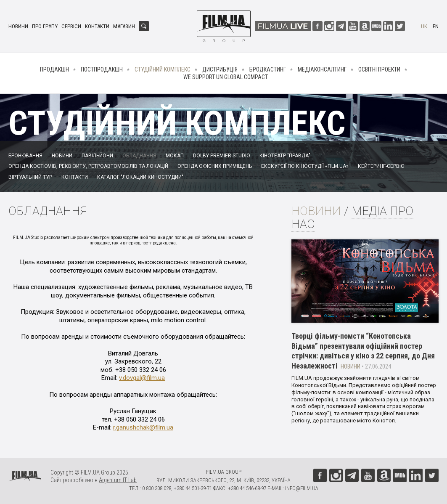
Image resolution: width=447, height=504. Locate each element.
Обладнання (139, 156)
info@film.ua (302, 488)
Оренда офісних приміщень (215, 166)
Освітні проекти (379, 69)
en (436, 26)
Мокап (175, 156)
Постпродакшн (102, 69)
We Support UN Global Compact (226, 77)
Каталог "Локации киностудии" (140, 177)
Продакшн (54, 69)
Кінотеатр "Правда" (285, 156)
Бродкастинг (268, 69)
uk (424, 26)
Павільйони (97, 156)
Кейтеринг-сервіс (381, 166)
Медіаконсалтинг (322, 69)
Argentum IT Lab (118, 480)
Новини (18, 26)
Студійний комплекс (163, 69)
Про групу (45, 26)
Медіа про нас (352, 218)
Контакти (97, 26)
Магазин (124, 26)
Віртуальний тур (30, 177)
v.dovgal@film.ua (142, 378)
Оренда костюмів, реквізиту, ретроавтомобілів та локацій (88, 166)
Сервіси (71, 26)
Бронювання (25, 156)
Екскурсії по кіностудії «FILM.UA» (305, 166)
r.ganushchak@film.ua (143, 427)
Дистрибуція (220, 69)
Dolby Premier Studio (222, 156)
